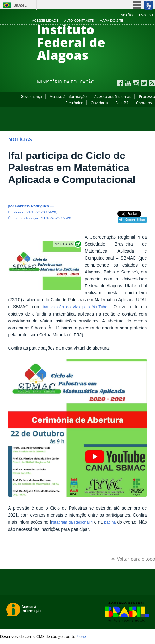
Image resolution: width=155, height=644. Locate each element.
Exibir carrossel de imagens (67, 244)
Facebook (120, 83)
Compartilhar (135, 219)
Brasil (20, 5)
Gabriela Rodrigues (32, 206)
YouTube (128, 83)
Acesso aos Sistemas (113, 96)
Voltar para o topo (136, 559)
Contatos (144, 103)
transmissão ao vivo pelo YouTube (75, 307)
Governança (31, 96)
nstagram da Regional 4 (72, 522)
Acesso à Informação (68, 96)
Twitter (144, 83)
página (110, 522)
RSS (152, 83)
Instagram (136, 83)
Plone (81, 636)
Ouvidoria (99, 103)
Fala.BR (122, 103)
